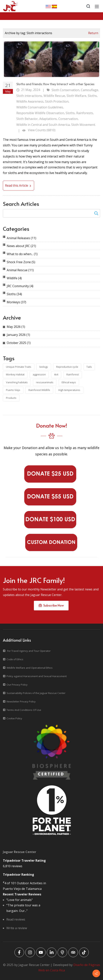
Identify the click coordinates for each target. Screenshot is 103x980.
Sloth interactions (29, 96)
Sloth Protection (57, 101)
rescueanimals (45, 382)
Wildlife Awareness (30, 101)
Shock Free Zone (21, 262)
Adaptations (48, 119)
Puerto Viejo (13, 390)
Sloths (92, 96)
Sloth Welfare (76, 96)
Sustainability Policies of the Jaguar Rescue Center (36, 693)
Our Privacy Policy (17, 685)
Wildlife (14, 278)
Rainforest (73, 374)
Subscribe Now (51, 605)
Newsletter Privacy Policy (21, 701)
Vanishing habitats (17, 382)
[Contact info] (96, 973)
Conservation (68, 119)
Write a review (17, 928)
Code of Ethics (15, 659)
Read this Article (18, 185)
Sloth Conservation (65, 90)
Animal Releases (21, 238)
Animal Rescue (20, 270)
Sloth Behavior (27, 119)
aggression (39, 374)
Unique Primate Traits (19, 367)
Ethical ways (69, 382)
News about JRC (21, 246)
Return (93, 33)
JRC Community (20, 286)
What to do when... (22, 254)
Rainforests (85, 113)
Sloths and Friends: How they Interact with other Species (55, 84)
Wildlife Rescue (54, 96)
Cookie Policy (14, 718)
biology (44, 367)
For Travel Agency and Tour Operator (29, 651)
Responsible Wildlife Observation (40, 113)
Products (11, 398)
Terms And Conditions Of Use (24, 710)
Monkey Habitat (15, 374)
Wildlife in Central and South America (43, 125)
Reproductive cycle (67, 367)
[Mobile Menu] (97, 6)
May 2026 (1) (16, 327)
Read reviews (16, 919)
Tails (89, 367)
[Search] (88, 6)
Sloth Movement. (83, 125)
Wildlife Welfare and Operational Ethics (30, 668)
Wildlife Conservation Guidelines (40, 107)
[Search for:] (51, 213)
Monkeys (16, 302)
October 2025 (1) (19, 343)
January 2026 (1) (18, 335)
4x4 (56, 374)
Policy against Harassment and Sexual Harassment (37, 676)
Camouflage (90, 90)
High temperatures (69, 390)
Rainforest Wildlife (39, 390)
